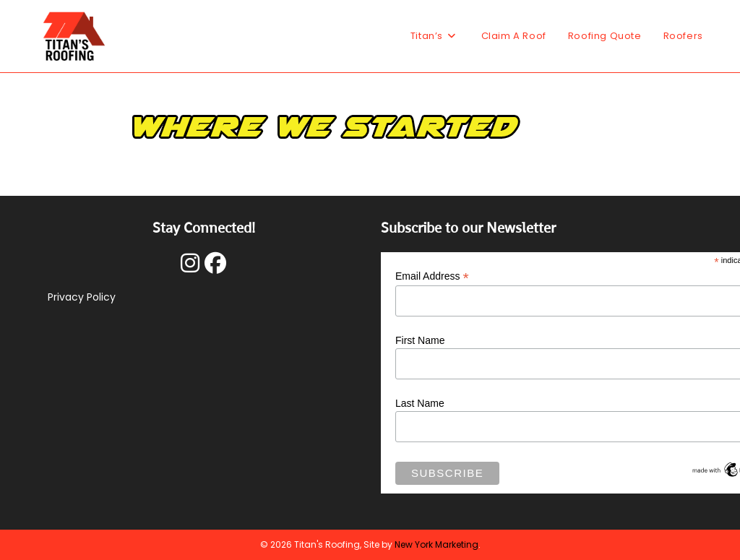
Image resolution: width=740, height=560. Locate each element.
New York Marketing (436, 544)
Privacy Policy (82, 297)
